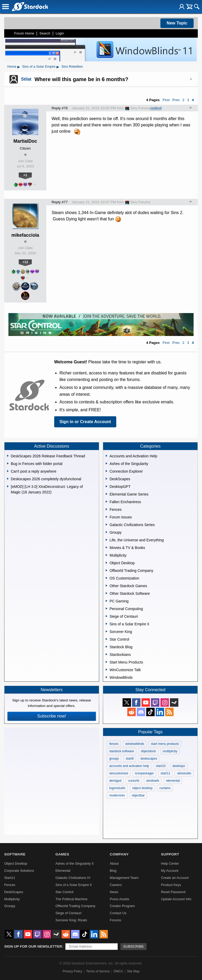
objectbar (138, 795)
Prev (176, 100)
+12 (25, 262)
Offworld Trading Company (75, 906)
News (114, 892)
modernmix (117, 795)
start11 (166, 773)
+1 (25, 175)
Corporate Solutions (19, 871)
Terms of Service (98, 971)
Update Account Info (176, 899)
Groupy (10, 906)
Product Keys (171, 885)
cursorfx (134, 781)
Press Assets (119, 899)
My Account (170, 871)
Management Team (124, 878)
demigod (115, 781)
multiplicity (170, 751)
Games (62, 854)
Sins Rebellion (72, 66)
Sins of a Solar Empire (39, 66)
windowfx (153, 781)
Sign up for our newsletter (33, 946)
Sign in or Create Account (85, 422)
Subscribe (133, 946)
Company (119, 854)
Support (170, 854)
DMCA (118, 971)
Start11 (10, 878)
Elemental (63, 871)
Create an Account (175, 878)
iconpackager (144, 773)
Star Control (64, 892)
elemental (173, 781)
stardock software (122, 751)
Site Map (133, 971)
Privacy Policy (72, 971)
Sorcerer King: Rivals (71, 920)
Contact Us (118, 913)
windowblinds (135, 744)
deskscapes (149, 759)
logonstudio (117, 788)
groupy (114, 759)
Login (60, 33)
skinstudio (184, 773)
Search (45, 33)
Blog (113, 871)
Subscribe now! (52, 716)
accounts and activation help (129, 766)
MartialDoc (25, 141)
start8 (130, 759)
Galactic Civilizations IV (73, 878)
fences (114, 744)
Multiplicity (12, 899)
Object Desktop (16, 863)
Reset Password (173, 892)
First (166, 100)
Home (12, 66)
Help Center (170, 863)
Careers (116, 885)
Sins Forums (138, 108)
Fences (10, 885)
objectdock (148, 751)
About (114, 863)
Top (191, 108)
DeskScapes (14, 892)
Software (15, 854)
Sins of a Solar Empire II (74, 885)
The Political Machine (72, 899)
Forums (115, 920)
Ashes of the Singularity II (75, 863)
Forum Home (24, 33)
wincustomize (119, 773)
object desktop (142, 788)
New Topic (177, 23)
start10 (161, 766)
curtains (165, 788)
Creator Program (122, 906)
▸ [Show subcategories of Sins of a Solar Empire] (58, 67)
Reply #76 (60, 108)
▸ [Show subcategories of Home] (19, 67)
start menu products (165, 744)
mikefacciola (25, 235)
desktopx (179, 766)
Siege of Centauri (69, 913)
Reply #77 (60, 202)
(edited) (156, 108)
